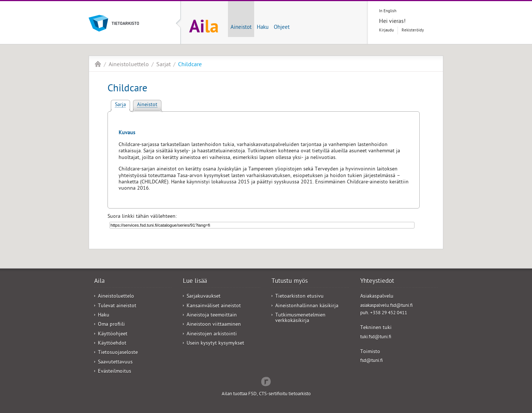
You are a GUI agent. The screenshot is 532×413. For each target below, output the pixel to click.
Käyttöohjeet (113, 334)
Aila (98, 64)
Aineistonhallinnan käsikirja (307, 306)
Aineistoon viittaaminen (214, 325)
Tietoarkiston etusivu (299, 297)
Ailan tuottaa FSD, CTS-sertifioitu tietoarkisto (266, 394)
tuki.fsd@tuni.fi (376, 337)
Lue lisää (195, 282)
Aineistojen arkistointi (212, 334)
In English (388, 11)
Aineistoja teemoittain (212, 316)
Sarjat (163, 65)
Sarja (120, 105)
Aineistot (241, 28)
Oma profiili (111, 325)
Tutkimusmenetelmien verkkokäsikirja (300, 318)
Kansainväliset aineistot (214, 306)
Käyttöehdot (112, 344)
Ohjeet (282, 28)
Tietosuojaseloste (118, 353)
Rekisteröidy (413, 31)
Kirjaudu (386, 31)
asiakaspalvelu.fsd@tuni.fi (386, 306)
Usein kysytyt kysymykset (215, 344)
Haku (263, 28)
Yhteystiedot (377, 282)
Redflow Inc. (266, 381)
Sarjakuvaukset (204, 297)
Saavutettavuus (115, 363)
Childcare (190, 65)
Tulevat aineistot (117, 306)
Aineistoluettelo (129, 65)
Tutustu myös (290, 282)
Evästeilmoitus (115, 372)
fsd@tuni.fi (371, 361)
